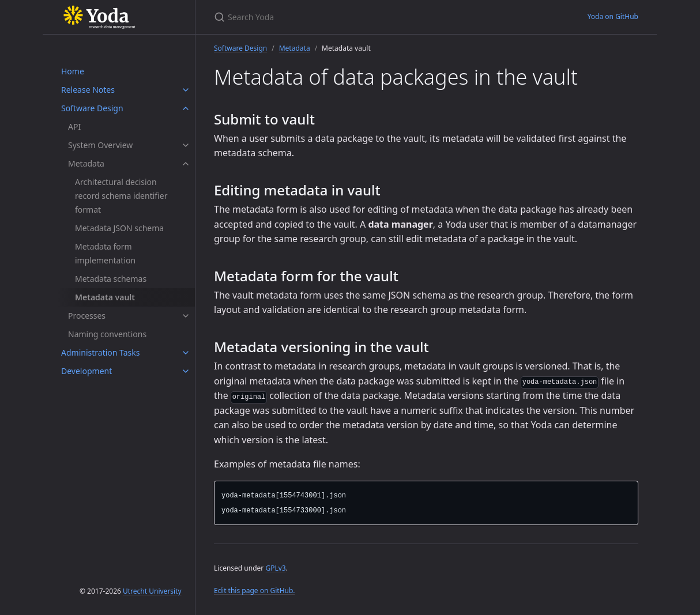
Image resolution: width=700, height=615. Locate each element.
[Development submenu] (186, 371)
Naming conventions (107, 334)
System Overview (100, 145)
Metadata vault (105, 297)
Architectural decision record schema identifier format (121, 196)
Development (86, 371)
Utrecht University (152, 591)
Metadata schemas (111, 279)
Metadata (86, 163)
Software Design (92, 108)
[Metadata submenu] (186, 164)
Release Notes (88, 90)
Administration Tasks (100, 352)
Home (73, 71)
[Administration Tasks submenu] (186, 353)
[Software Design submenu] (186, 108)
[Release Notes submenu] (186, 90)
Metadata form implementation (105, 253)
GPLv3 (275, 568)
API (74, 127)
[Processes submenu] (186, 316)
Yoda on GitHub (613, 16)
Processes (87, 316)
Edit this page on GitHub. (255, 591)
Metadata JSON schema (119, 228)
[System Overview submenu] (186, 145)
